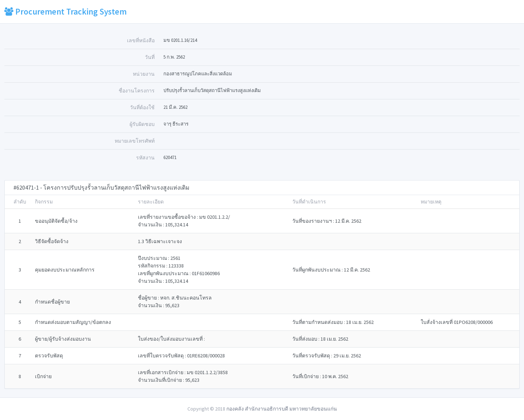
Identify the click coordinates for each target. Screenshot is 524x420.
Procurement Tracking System (65, 11)
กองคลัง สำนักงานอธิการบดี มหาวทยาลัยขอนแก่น (282, 409)
